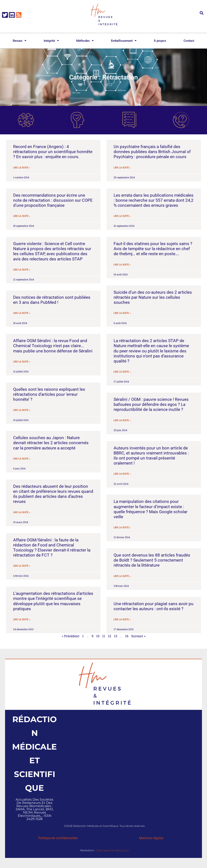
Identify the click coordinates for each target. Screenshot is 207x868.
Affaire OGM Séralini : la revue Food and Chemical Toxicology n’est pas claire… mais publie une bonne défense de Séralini (53, 346)
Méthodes (85, 41)
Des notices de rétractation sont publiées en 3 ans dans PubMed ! (52, 300)
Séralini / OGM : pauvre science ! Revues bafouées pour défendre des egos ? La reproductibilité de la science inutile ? (151, 404)
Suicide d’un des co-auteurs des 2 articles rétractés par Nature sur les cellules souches (153, 297)
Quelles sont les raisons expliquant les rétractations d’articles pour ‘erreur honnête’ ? (49, 394)
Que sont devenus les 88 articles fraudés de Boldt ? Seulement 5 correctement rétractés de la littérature (152, 560)
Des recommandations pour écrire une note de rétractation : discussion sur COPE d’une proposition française (53, 200)
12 (110, 636)
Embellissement (124, 41)
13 (116, 636)
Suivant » (138, 636)
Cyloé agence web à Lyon (113, 850)
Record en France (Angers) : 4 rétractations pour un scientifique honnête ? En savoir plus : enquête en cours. (53, 152)
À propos (160, 41)
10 (98, 636)
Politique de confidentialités (58, 838)
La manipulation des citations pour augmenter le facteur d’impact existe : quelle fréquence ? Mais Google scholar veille (150, 509)
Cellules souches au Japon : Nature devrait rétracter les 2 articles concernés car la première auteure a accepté (51, 443)
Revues (20, 41)
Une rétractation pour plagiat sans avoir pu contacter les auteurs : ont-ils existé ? (154, 606)
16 (127, 636)
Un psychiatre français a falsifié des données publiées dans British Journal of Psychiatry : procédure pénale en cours (152, 152)
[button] (202, 13)
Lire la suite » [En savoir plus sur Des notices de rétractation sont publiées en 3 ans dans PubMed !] (22, 313)
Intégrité (51, 41)
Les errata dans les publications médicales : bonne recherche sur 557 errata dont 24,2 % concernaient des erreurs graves (154, 200)
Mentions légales (151, 838)
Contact (189, 41)
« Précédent (71, 636)
